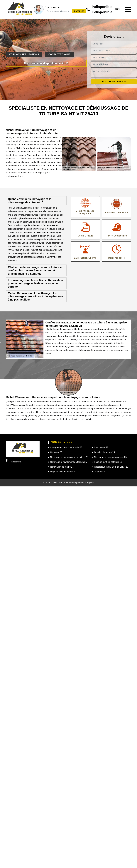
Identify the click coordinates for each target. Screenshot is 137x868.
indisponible (102, 7)
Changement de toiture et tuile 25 (66, 447)
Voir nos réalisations (24, 54)
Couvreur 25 (56, 452)
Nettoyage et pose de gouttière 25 (110, 457)
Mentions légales (86, 483)
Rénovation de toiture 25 (62, 467)
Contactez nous (59, 54)
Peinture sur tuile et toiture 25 (108, 462)
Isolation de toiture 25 (104, 452)
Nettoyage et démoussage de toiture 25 (69, 457)
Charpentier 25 (101, 447)
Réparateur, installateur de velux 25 (111, 467)
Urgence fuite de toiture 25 (63, 472)
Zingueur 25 (100, 472)
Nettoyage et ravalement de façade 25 (68, 462)
